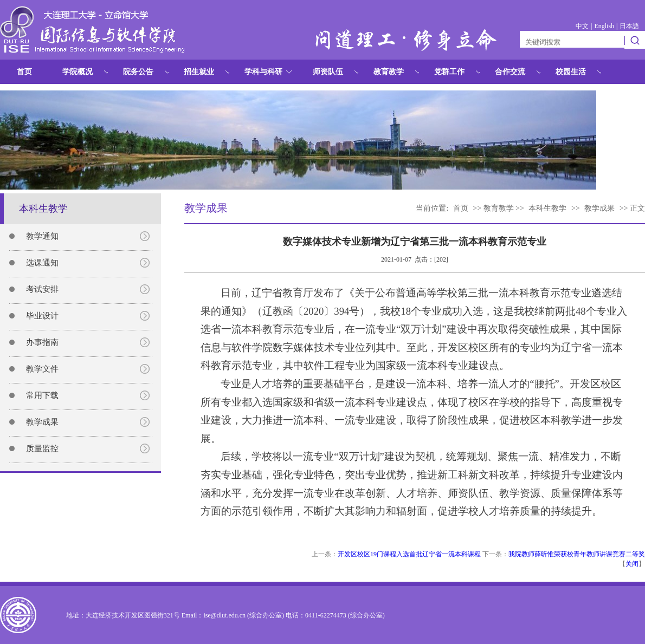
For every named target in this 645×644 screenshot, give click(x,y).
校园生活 (571, 72)
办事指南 (42, 342)
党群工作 (449, 72)
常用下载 (42, 395)
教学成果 (42, 422)
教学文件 (42, 369)
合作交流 (510, 72)
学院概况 (78, 72)
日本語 (629, 26)
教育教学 (389, 72)
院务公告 (138, 72)
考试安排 (42, 289)
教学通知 (42, 236)
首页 (24, 72)
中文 (582, 26)
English (604, 26)
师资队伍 (328, 72)
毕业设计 (42, 316)
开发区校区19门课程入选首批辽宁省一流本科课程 (409, 554)
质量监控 (42, 448)
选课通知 (42, 263)
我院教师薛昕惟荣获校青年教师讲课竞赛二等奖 (577, 554)
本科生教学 (547, 208)
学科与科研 (263, 72)
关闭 (632, 564)
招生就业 (199, 72)
